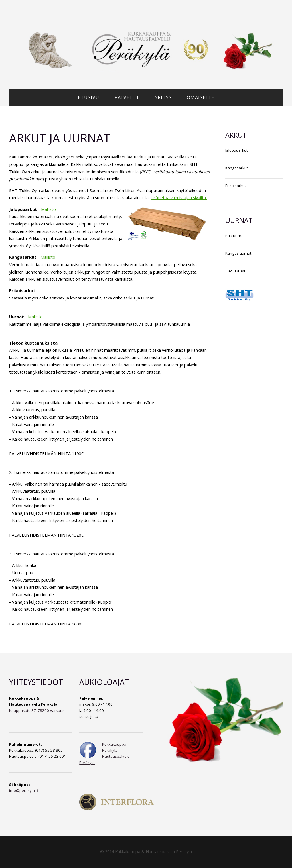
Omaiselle (200, 97)
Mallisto (48, 209)
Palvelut (127, 97)
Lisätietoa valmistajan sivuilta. (179, 197)
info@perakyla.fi (24, 790)
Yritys (163, 97)
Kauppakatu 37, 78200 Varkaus (37, 710)
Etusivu (89, 97)
